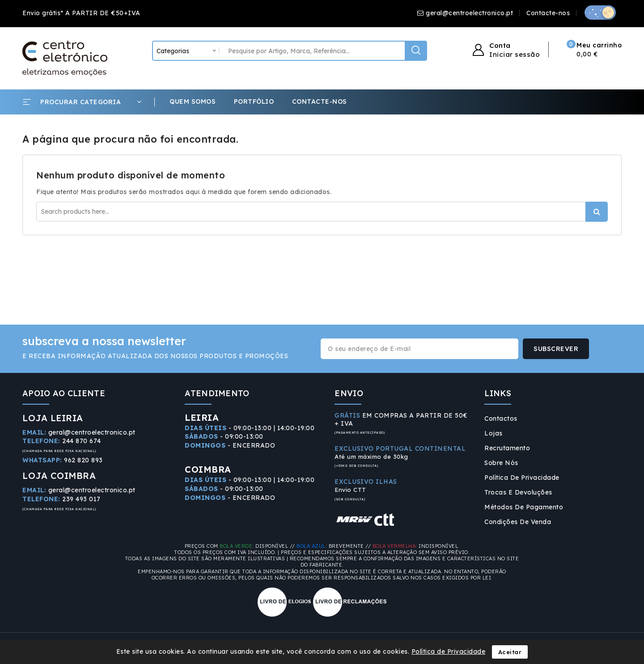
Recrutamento (507, 448)
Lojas (494, 433)
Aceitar (510, 652)
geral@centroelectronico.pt (469, 13)
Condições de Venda (518, 522)
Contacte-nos (548, 13)
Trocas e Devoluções (518, 492)
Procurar (597, 212)
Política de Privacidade (522, 478)
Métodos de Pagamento (524, 507)
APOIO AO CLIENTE (64, 393)
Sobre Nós (501, 463)
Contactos (501, 419)
